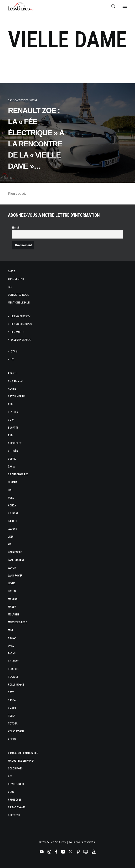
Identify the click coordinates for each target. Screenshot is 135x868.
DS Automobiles (18, 474)
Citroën (13, 451)
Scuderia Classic (21, 340)
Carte (11, 271)
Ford (11, 498)
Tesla (12, 716)
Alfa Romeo (15, 381)
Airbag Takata (17, 807)
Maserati (14, 599)
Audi (11, 404)
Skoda (12, 700)
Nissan (12, 638)
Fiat (10, 490)
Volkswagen (16, 731)
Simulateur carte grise (23, 753)
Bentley (13, 412)
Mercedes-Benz (18, 622)
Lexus (12, 583)
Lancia (12, 568)
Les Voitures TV (21, 316)
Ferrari (13, 482)
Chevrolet (15, 443)
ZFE (10, 776)
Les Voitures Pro (21, 324)
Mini (10, 630)
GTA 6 (14, 352)
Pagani (12, 654)
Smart (12, 708)
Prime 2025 (15, 800)
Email (16, 228)
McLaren (13, 615)
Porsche (13, 669)
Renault (13, 677)
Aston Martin (17, 397)
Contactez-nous (18, 295)
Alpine (12, 389)
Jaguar (13, 529)
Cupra (12, 459)
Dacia (11, 467)
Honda (12, 506)
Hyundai (13, 513)
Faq (10, 287)
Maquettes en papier (21, 761)
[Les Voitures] (22, 6)
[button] (125, 6)
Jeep (11, 537)
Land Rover (15, 576)
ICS (13, 359)
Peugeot (13, 661)
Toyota (13, 724)
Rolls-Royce (16, 685)
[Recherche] (111, 6)
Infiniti (12, 521)
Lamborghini (16, 560)
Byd (10, 435)
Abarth (13, 373)
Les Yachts (18, 332)
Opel (11, 646)
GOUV (11, 792)
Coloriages (15, 769)
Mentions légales (19, 303)
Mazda (12, 607)
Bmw (11, 420)
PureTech (14, 815)
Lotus (12, 591)
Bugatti (13, 428)
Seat (11, 692)
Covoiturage (16, 784)
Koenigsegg (15, 552)
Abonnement (16, 279)
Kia (10, 544)
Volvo (12, 739)
